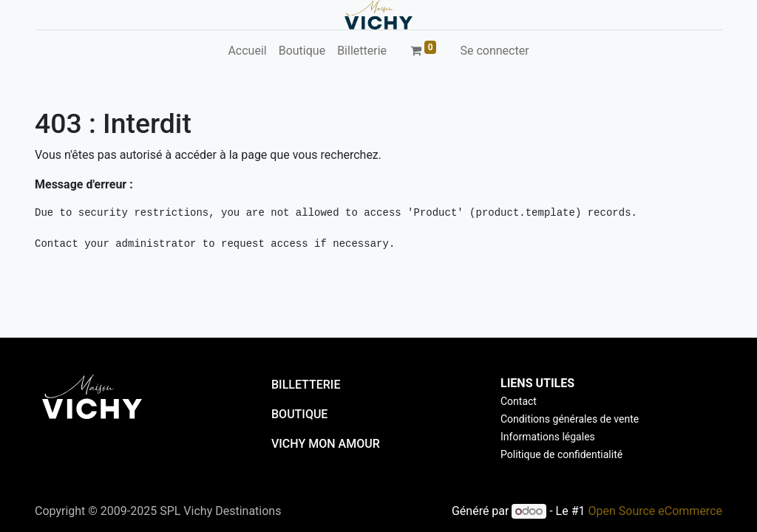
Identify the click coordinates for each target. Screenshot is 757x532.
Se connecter (494, 51)
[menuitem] (247, 51)
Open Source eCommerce (655, 511)
